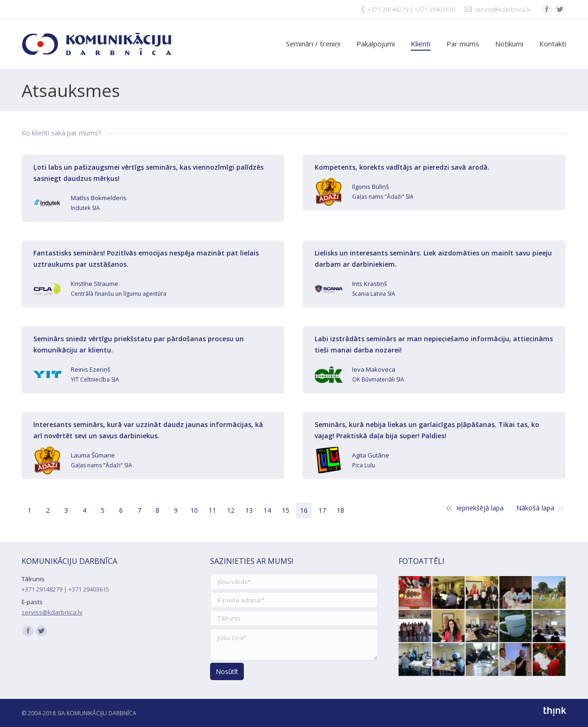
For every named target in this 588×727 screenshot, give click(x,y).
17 (322, 510)
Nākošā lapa (535, 508)
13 (249, 510)
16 (304, 510)
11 (212, 510)
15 (286, 510)
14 (267, 510)
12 (231, 510)
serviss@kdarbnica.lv (503, 10)
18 (340, 510)
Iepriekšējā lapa (480, 508)
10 (194, 510)
